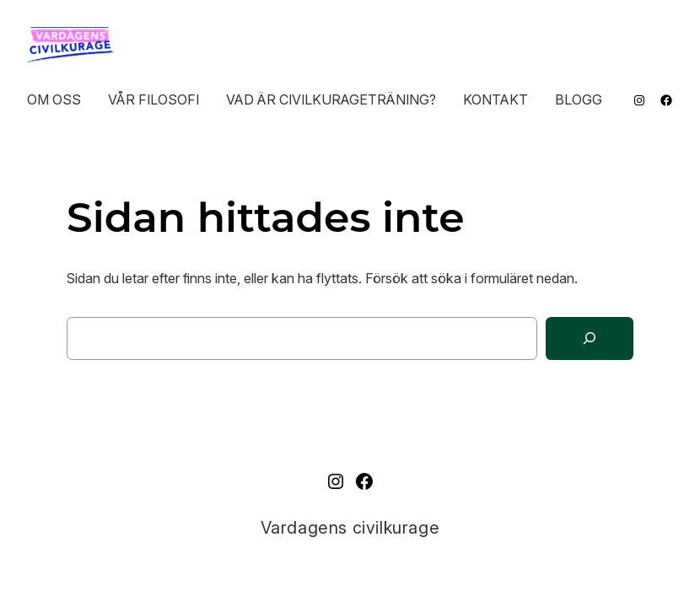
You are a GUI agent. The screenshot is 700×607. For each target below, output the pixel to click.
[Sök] (590, 338)
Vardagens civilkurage (350, 528)
